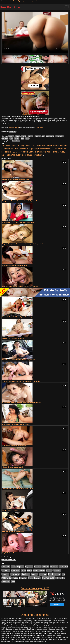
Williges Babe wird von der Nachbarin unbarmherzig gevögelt (21, 403)
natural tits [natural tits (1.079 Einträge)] (41, 152)
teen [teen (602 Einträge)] (40, 155)
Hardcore (38, 136)
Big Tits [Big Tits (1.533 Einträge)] (33, 146)
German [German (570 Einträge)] (42, 149)
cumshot (30, 136)
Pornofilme (13, 1)
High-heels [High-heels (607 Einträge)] (25, 574)
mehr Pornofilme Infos (8, 124)
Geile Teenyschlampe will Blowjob (13, 531)
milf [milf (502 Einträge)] (35, 152)
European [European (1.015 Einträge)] (6, 149)
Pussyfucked (50, 136)
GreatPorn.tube (10, 7)
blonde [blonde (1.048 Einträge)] (40, 146)
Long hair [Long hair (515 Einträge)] (17, 152)
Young (27, 138)
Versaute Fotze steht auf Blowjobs (13, 338)
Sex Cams (39, 1)
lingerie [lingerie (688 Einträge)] (9, 152)
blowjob (24, 136)
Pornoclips (31, 1)
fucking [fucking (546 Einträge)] (35, 149)
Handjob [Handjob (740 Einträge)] (49, 149)
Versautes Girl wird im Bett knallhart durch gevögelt (18, 360)
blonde (18, 136)
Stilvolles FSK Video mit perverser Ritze (15, 446)
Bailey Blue (13, 132)
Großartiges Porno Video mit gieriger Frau (15, 179)
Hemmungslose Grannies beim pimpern (15, 265)
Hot (43, 136)
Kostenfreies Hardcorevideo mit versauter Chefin (17, 489)
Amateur (11, 136)
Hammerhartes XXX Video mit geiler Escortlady (17, 317)
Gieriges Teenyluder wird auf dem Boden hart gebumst (19, 201)
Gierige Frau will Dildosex (10, 510)
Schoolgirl (5, 138)
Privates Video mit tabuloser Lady (13, 467)
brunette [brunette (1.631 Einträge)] (55, 146)
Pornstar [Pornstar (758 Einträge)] (55, 152)
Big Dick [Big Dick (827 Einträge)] (25, 146)
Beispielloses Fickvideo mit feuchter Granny (16, 424)
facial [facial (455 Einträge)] (13, 149)
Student (17, 138)
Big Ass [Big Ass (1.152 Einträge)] (18, 146)
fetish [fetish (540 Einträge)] (17, 149)
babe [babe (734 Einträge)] (12, 146)
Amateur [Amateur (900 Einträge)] (5, 146)
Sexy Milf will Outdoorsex (10, 553)
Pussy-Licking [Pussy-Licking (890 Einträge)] (34, 578)
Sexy (11, 138)
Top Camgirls (22, 1)
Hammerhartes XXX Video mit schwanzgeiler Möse (18, 222)
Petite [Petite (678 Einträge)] (49, 152)
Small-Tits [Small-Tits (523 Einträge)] (26, 155)
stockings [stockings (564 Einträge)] (34, 155)
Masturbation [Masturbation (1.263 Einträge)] (27, 152)
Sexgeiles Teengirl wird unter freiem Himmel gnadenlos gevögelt (22, 244)
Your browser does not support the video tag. (35, 33)
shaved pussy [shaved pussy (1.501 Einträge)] (15, 155)
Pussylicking (59, 136)
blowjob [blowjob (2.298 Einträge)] (47, 146)
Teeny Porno (16, 141)
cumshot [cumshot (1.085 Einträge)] (64, 146)
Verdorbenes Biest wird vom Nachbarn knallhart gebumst (20, 287)
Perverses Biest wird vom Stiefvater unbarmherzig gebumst (21, 381)
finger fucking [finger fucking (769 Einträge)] (26, 149)
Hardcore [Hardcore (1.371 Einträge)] (57, 149)
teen (22, 138)
